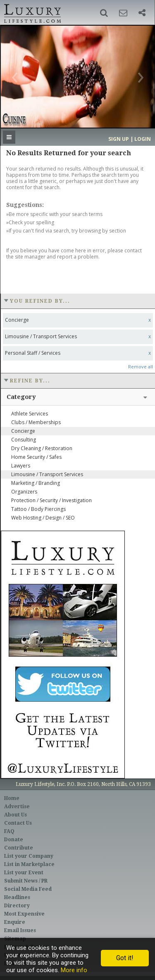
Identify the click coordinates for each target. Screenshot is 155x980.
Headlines (17, 897)
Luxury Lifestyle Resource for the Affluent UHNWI (32, 12)
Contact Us (18, 823)
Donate (14, 840)
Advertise (17, 807)
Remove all (141, 367)
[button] (104, 13)
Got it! (125, 958)
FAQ (9, 831)
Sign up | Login (130, 139)
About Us (15, 815)
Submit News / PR (26, 881)
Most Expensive (24, 914)
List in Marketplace (29, 864)
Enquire (15, 922)
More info (74, 970)
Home (12, 798)
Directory (17, 906)
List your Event (24, 873)
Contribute (19, 848)
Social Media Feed (28, 889)
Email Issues (20, 930)
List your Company (29, 856)
